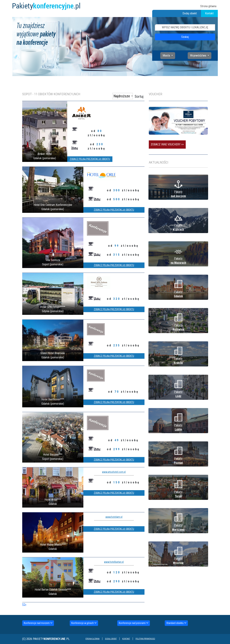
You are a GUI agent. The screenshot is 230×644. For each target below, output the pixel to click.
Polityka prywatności (145, 639)
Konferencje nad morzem (38, 623)
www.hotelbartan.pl (114, 562)
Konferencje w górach (84, 623)
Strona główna (208, 6)
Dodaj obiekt (190, 13)
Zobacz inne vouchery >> (167, 144)
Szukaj (185, 37)
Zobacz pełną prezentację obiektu (90, 159)
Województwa (198, 55)
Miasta (167, 55)
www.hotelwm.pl (114, 517)
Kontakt (209, 13)
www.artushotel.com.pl (114, 472)
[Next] (26, 604)
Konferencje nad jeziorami (134, 623)
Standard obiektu (176, 623)
